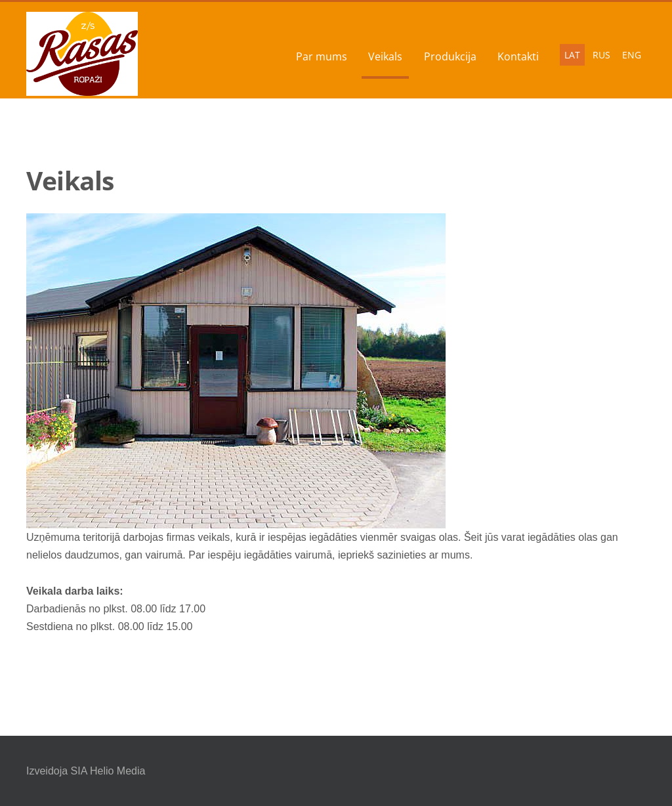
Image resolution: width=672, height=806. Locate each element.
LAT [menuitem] (572, 55)
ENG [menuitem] (632, 55)
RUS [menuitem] (601, 55)
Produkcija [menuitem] (450, 56)
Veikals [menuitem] (385, 56)
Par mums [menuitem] (322, 56)
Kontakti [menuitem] (518, 56)
